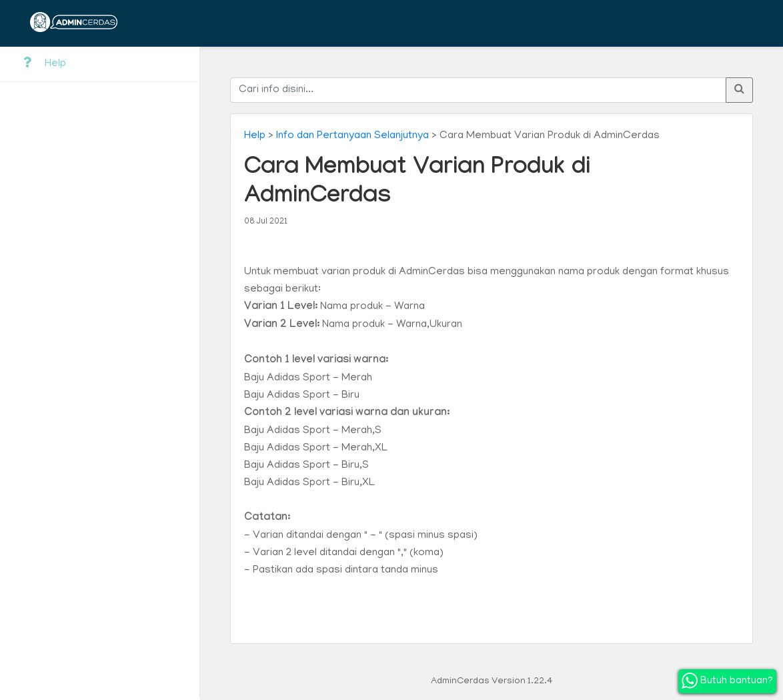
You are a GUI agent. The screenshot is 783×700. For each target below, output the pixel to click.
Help (45, 63)
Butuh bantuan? (727, 681)
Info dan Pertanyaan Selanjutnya (352, 136)
